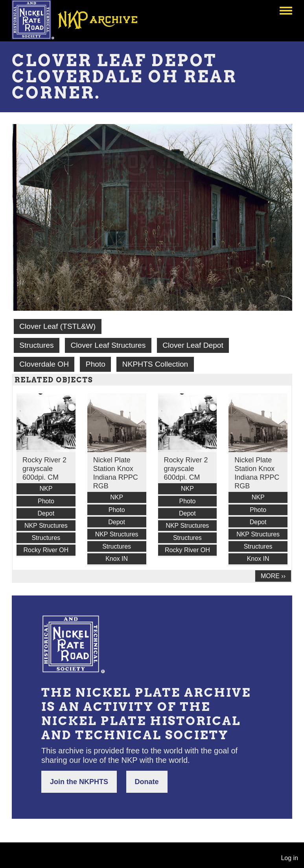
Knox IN (117, 559)
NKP (46, 489)
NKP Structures (46, 526)
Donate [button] (147, 782)
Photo (96, 364)
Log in (289, 858)
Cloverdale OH (44, 364)
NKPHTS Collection (155, 364)
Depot (46, 513)
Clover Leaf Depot (193, 345)
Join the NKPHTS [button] (79, 782)
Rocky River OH (46, 550)
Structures (36, 345)
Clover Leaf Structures (108, 345)
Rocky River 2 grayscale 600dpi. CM (44, 469)
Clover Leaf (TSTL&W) (57, 326)
